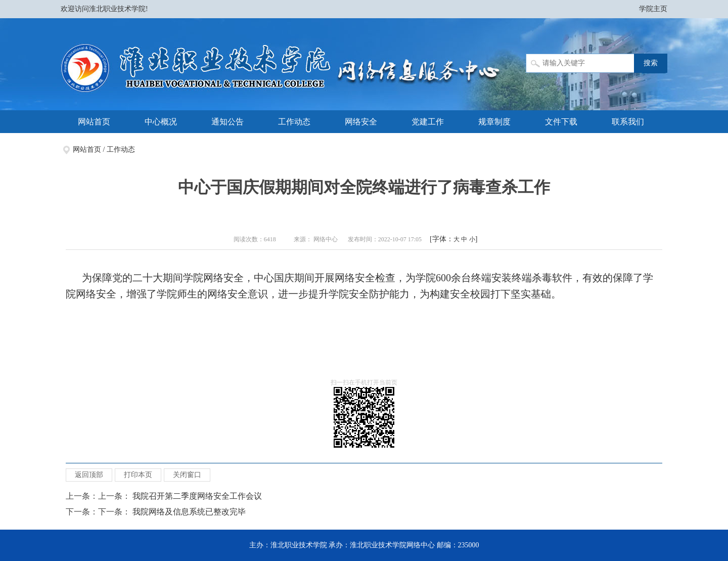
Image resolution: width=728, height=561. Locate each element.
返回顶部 (89, 475)
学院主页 (653, 9)
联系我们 (628, 122)
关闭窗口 (187, 475)
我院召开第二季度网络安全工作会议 (197, 496)
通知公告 (227, 122)
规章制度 (494, 122)
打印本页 (138, 475)
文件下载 (561, 122)
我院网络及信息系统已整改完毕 (189, 512)
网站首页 (94, 122)
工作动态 (294, 122)
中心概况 (161, 122)
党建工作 (428, 122)
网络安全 (361, 122)
